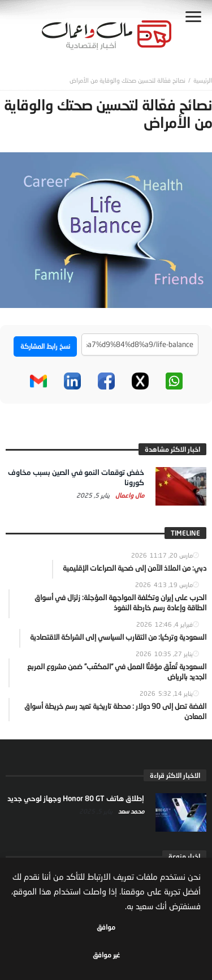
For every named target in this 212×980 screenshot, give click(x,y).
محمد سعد (130, 811)
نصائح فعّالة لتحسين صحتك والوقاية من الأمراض (127, 80)
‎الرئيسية (203, 80)
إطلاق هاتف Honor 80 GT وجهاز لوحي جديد (76, 798)
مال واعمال (129, 495)
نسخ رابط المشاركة (45, 346)
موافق (106, 927)
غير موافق (106, 955)
